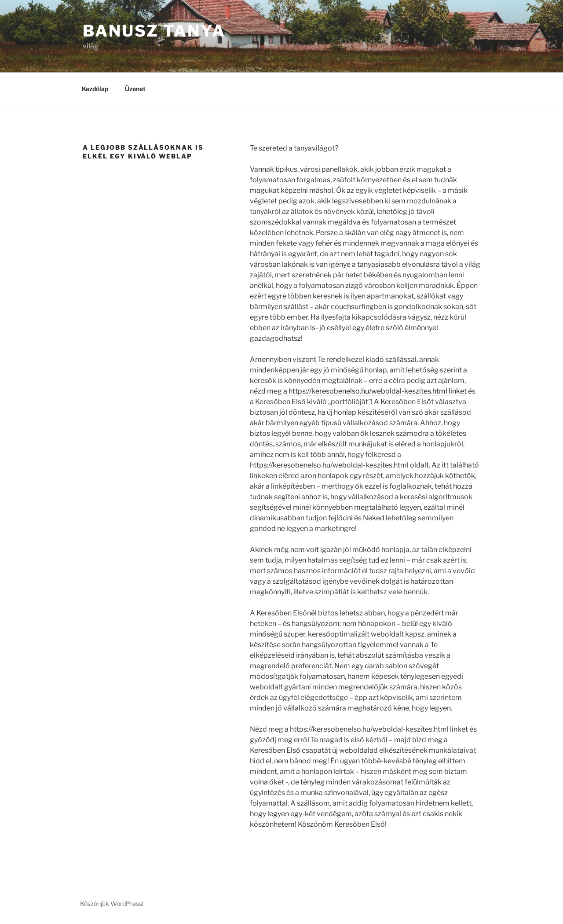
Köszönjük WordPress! (112, 904)
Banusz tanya (154, 31)
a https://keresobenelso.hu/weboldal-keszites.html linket (375, 391)
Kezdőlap (95, 89)
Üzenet (135, 89)
